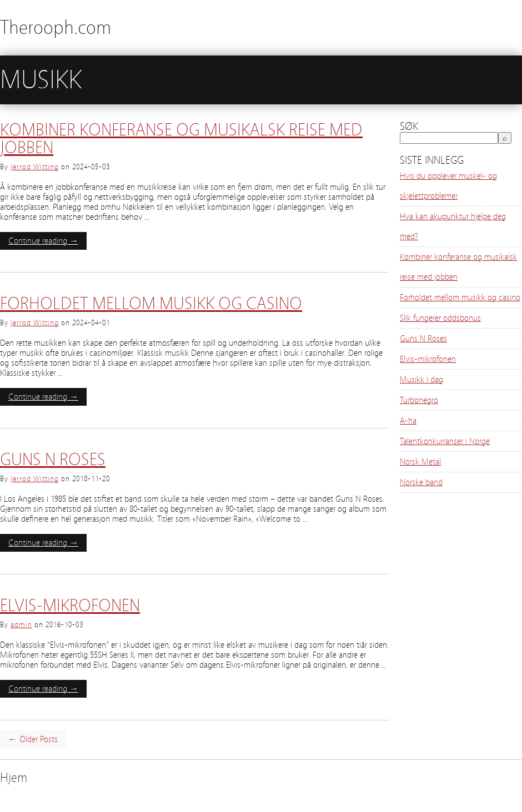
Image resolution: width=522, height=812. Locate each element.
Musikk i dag (421, 380)
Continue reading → (43, 241)
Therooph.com (56, 27)
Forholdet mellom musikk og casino (151, 304)
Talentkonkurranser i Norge (445, 441)
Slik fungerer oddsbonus (440, 318)
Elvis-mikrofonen (70, 606)
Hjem (14, 778)
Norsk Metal (420, 462)
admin (21, 625)
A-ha (408, 421)
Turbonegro (419, 400)
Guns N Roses (53, 460)
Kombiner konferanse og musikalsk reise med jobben (181, 139)
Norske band (421, 482)
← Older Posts (33, 739)
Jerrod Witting (35, 167)
